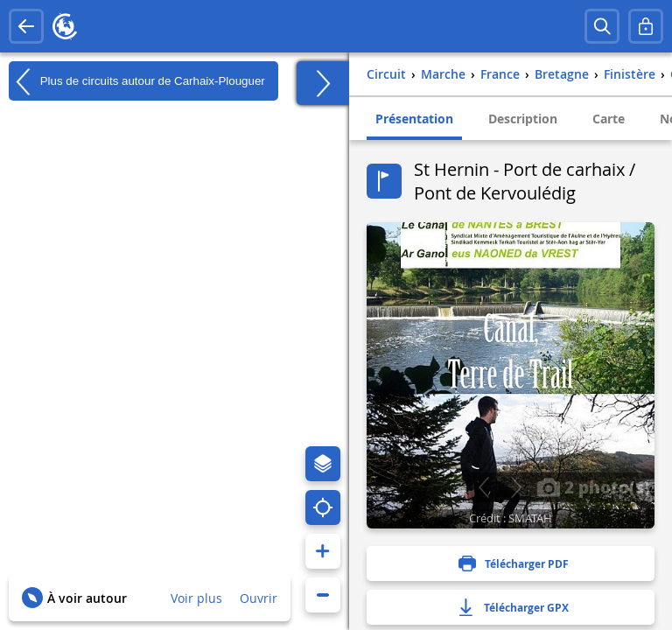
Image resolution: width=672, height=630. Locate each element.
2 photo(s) (593, 486)
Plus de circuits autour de (137, 81)
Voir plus (196, 598)
